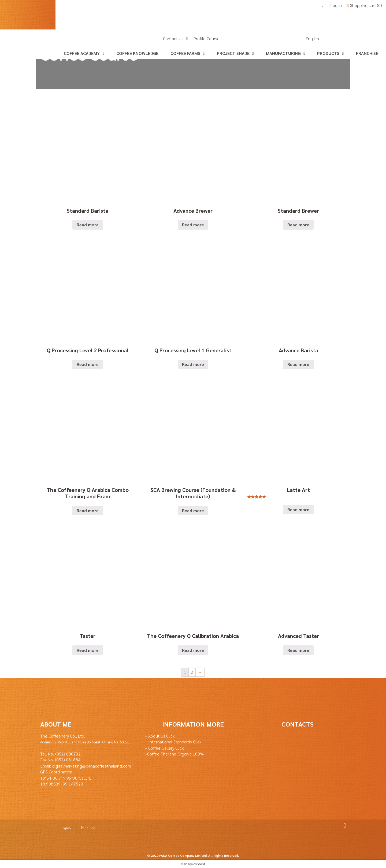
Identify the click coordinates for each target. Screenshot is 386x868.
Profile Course (206, 38)
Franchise (367, 53)
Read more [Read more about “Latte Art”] (298, 509)
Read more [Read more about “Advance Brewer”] (193, 225)
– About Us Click (160, 736)
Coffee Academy (82, 53)
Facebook (343, 825)
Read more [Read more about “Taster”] (88, 650)
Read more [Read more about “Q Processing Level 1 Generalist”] (193, 364)
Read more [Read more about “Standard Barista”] (88, 225)
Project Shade (233, 53)
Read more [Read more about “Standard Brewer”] (298, 225)
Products (328, 53)
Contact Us (173, 38)
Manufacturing (283, 53)
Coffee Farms (185, 53)
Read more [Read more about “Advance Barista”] (298, 364)
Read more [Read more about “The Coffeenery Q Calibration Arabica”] (193, 650)
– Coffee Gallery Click (164, 748)
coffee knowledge (137, 53)
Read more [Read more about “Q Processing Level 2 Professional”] (88, 364)
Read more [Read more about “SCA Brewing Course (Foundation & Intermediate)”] (193, 510)
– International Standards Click (173, 742)
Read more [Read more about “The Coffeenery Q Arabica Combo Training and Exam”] (88, 510)
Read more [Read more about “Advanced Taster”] (298, 650)
